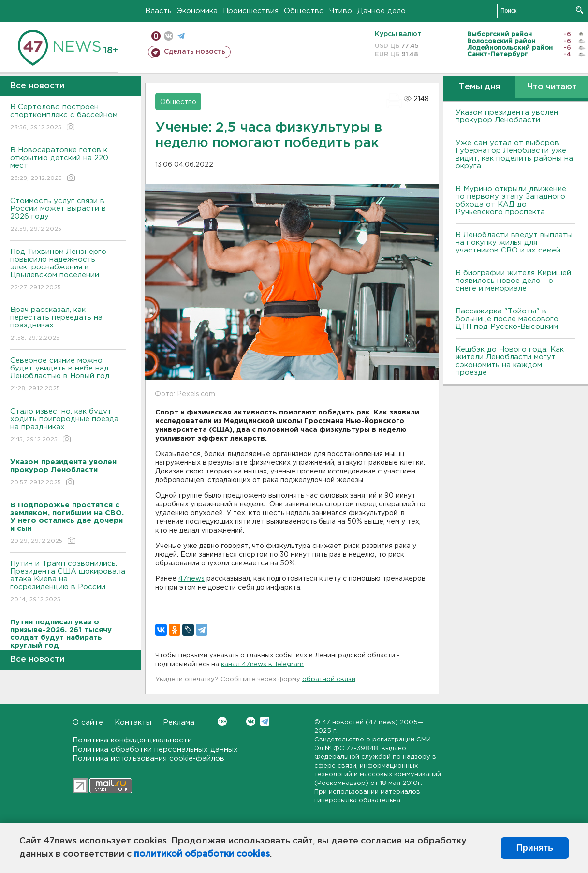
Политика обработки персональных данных (155, 749)
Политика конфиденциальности (132, 740)
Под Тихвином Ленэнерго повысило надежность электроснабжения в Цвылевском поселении (68, 270)
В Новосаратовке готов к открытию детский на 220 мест (68, 165)
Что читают (552, 87)
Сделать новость (195, 52)
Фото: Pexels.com (185, 394)
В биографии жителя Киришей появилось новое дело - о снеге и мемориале (513, 281)
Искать (580, 10)
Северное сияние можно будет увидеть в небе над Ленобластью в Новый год (68, 375)
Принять (535, 848)
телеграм (181, 36)
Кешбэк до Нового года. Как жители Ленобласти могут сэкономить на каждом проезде (510, 361)
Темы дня (479, 87)
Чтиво (341, 11)
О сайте (88, 722)
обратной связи (329, 679)
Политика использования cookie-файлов (148, 759)
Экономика (197, 11)
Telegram (265, 721)
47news (191, 579)
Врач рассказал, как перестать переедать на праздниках (68, 324)
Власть (158, 11)
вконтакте (169, 36)
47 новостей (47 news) (360, 722)
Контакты (133, 722)
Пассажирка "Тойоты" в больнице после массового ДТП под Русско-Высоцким (507, 319)
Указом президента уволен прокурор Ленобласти (507, 116)
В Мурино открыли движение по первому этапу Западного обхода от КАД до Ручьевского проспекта (511, 200)
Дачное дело (382, 11)
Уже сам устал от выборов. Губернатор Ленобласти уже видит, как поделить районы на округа (514, 155)
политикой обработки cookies (202, 854)
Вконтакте (222, 721)
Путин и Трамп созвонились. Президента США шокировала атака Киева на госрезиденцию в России (68, 582)
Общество (304, 11)
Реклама (179, 722)
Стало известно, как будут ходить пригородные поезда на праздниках (68, 426)
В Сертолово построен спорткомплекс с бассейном (68, 118)
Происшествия (251, 11)
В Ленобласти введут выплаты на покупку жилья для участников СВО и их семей (514, 243)
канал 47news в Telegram (262, 664)
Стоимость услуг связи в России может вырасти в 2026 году (68, 215)
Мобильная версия (156, 36)
